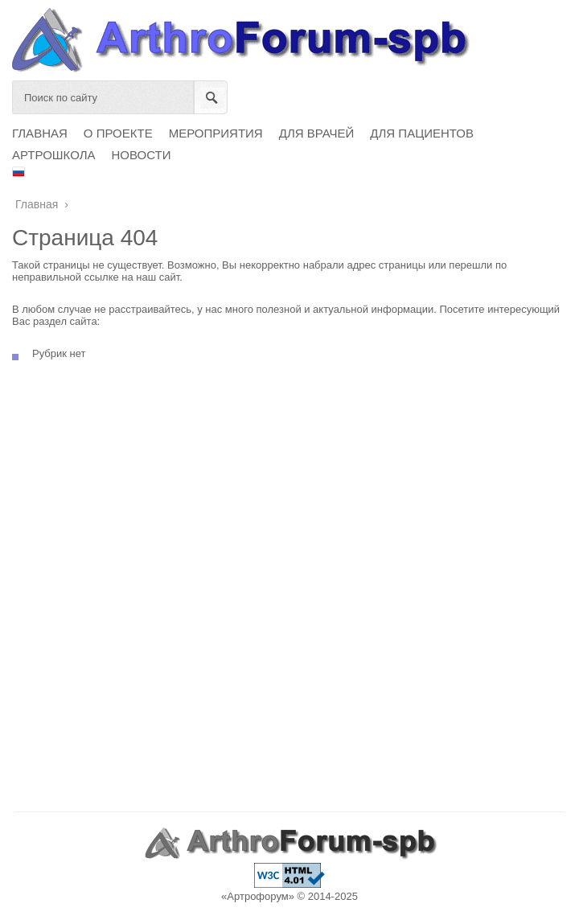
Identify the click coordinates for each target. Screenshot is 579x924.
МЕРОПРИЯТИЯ (216, 133)
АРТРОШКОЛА (54, 155)
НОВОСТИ (142, 155)
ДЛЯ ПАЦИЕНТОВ (422, 133)
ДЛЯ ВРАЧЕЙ (317, 133)
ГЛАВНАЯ (40, 133)
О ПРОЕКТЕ (118, 133)
